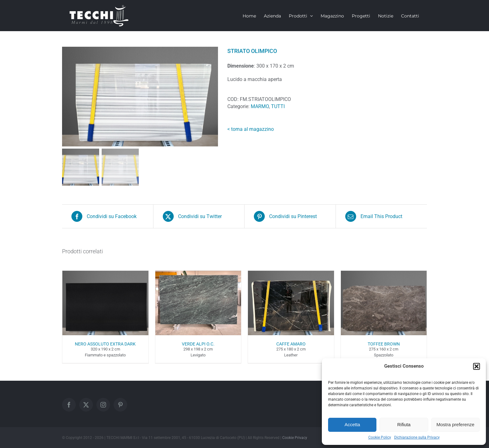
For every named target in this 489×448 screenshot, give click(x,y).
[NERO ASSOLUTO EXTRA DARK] (105, 274)
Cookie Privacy (295, 438)
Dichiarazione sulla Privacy (417, 437)
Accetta (352, 424)
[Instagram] (103, 405)
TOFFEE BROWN (384, 344)
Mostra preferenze (455, 424)
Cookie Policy (380, 437)
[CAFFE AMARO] (291, 274)
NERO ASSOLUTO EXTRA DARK (105, 344)
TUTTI (278, 106)
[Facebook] (69, 405)
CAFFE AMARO (291, 344)
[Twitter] (86, 405)
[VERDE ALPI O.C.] (198, 274)
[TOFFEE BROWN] (384, 274)
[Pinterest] (120, 405)
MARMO (260, 106)
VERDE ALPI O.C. (198, 344)
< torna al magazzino (251, 129)
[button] (477, 366)
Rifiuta (404, 424)
